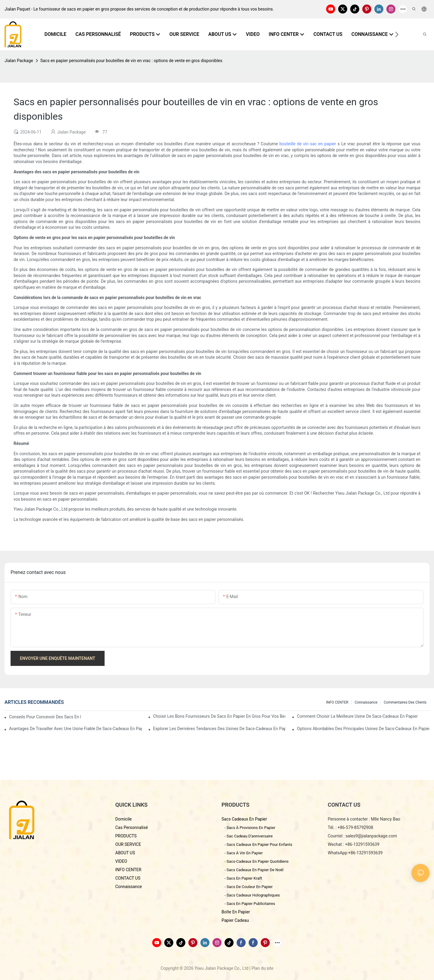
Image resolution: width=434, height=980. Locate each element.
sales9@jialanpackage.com (371, 836)
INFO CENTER (337, 702)
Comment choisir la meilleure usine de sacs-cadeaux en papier (357, 716)
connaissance (366, 702)
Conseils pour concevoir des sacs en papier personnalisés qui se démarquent (45, 717)
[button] (397, 34)
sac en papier (324, 144)
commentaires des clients (405, 702)
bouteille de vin (295, 144)
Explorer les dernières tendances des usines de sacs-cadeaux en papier (219, 729)
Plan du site (262, 968)
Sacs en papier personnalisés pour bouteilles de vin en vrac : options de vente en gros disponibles (131, 61)
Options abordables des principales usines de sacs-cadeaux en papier (363, 729)
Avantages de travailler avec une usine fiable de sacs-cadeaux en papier (75, 729)
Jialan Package (19, 61)
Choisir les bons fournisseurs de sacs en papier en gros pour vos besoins (219, 716)
